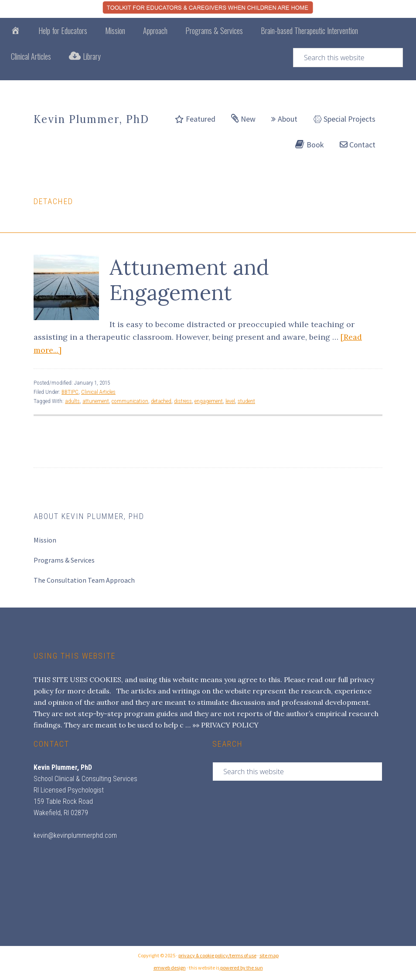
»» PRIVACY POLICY (225, 725)
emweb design (170, 968)
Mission (45, 540)
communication (130, 401)
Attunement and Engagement (189, 280)
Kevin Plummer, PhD (91, 119)
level (230, 401)
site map (269, 955)
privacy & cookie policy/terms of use (217, 955)
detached (161, 401)
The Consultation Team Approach (84, 580)
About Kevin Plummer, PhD (89, 516)
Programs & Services (64, 560)
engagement (209, 401)
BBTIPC (70, 392)
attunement (96, 401)
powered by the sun (241, 968)
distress (183, 401)
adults (72, 401)
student (246, 401)
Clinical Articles (98, 392)
